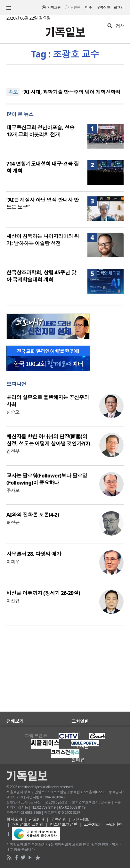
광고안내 (37, 819)
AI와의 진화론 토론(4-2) (33, 515)
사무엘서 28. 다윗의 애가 (34, 554)
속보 (13, 92)
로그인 (119, 7)
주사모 (13, 490)
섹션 (9, 8)
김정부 (13, 451)
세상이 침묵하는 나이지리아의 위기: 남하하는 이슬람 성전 (43, 240)
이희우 (13, 562)
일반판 (75, 7)
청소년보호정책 (64, 824)
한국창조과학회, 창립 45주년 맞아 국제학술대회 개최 (41, 276)
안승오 (13, 412)
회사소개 (14, 819)
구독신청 (103, 7)
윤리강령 (114, 824)
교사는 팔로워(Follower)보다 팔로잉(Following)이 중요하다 (47, 479)
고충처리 (92, 824)
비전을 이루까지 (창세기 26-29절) (43, 593)
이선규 (13, 601)
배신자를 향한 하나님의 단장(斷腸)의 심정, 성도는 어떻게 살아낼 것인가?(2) (48, 440)
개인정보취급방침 (28, 824)
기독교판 (54, 7)
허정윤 (13, 523)
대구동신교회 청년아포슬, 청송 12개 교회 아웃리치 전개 (40, 131)
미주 (89, 7)
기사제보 (81, 819)
